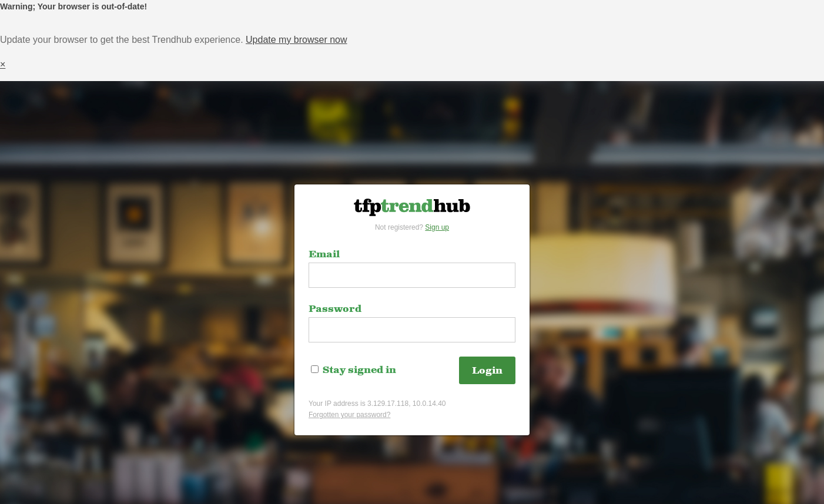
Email (324, 254)
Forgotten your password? (349, 415)
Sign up (437, 227)
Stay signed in (354, 370)
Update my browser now (297, 40)
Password (335, 309)
